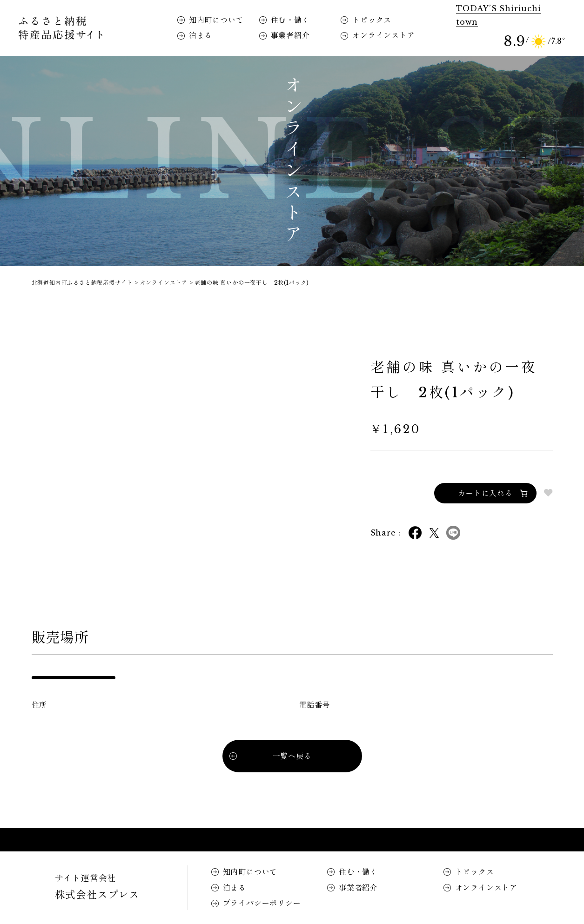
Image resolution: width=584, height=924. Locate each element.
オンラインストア (383, 35)
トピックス (372, 20)
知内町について (216, 20)
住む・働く (290, 20)
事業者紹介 (290, 35)
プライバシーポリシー (262, 903)
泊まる (201, 35)
